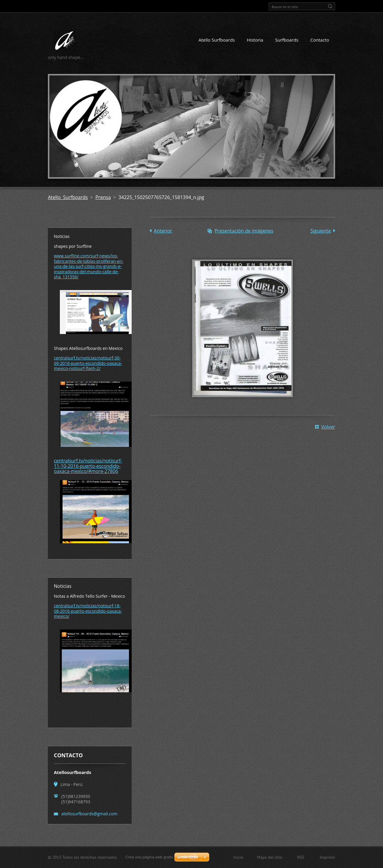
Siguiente (321, 231)
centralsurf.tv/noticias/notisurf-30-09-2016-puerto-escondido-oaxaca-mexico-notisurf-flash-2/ (88, 363)
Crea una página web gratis (149, 857)
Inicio (238, 857)
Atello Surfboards (217, 40)
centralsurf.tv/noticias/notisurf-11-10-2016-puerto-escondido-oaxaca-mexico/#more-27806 (88, 466)
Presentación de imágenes (244, 231)
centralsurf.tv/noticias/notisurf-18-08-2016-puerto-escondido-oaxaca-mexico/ (88, 611)
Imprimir (327, 857)
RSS (301, 857)
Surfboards (287, 40)
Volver (328, 427)
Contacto (320, 40)
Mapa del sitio (270, 857)
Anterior (163, 231)
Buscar (330, 6)
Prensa (103, 197)
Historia (255, 40)
